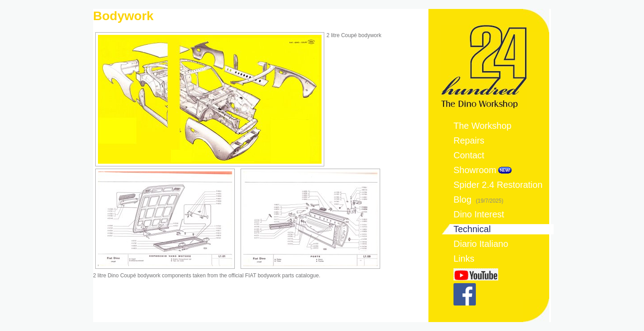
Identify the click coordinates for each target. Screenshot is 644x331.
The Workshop (483, 126)
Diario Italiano (481, 244)
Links (464, 259)
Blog (478, 199)
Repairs (469, 140)
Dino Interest (479, 214)
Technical (472, 229)
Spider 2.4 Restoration (498, 185)
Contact (469, 155)
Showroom (475, 170)
